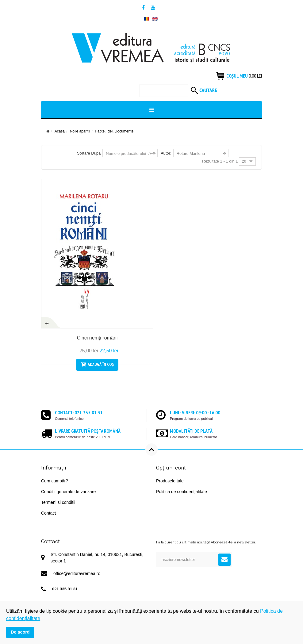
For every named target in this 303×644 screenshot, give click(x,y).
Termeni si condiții (58, 502)
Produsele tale (170, 481)
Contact (48, 513)
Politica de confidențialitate (182, 492)
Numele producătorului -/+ (129, 153)
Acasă (60, 131)
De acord (20, 632)
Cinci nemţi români (94, 338)
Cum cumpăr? (55, 481)
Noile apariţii (80, 131)
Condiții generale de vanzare (68, 492)
